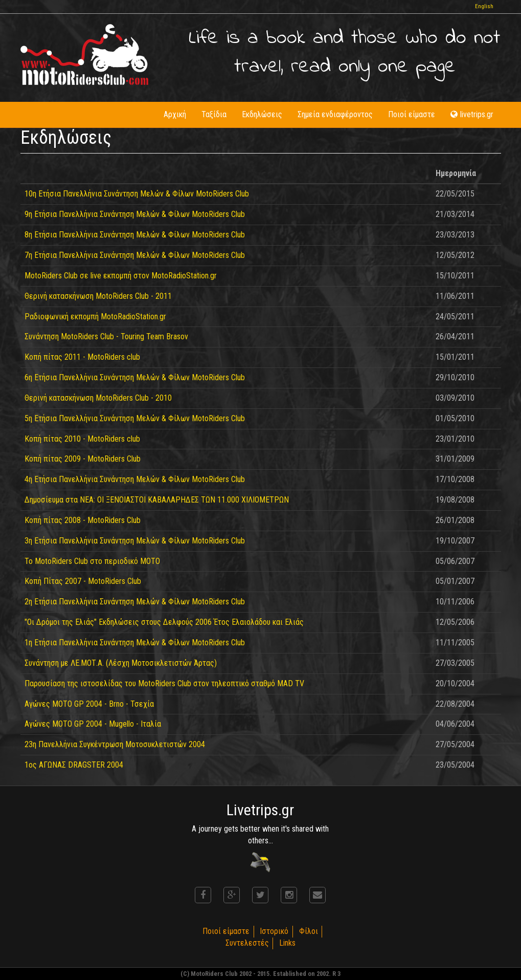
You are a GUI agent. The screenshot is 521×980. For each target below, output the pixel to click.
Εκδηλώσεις (262, 114)
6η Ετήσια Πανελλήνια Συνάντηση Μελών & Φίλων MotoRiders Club (135, 377)
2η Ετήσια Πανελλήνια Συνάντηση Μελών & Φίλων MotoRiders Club (135, 602)
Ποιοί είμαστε (412, 114)
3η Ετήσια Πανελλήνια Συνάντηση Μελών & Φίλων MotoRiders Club (135, 541)
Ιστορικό (274, 931)
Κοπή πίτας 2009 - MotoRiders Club (83, 459)
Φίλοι (309, 931)
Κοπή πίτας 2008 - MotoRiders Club (83, 520)
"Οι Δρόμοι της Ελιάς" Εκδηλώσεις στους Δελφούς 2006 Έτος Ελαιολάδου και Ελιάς (164, 622)
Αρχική (175, 114)
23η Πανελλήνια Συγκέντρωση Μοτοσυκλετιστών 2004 (115, 744)
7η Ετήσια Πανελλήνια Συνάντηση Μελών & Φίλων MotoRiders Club (135, 255)
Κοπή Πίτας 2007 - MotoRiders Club (83, 581)
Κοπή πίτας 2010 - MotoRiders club (82, 439)
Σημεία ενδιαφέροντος (335, 114)
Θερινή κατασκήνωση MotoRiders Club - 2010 (98, 398)
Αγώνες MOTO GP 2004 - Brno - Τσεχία (89, 704)
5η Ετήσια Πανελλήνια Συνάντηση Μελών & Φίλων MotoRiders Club (135, 418)
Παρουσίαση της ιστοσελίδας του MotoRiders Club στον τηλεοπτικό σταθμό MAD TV (164, 683)
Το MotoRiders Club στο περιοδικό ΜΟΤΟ (92, 561)
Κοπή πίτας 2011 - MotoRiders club (82, 357)
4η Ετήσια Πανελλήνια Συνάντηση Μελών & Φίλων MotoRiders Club (135, 479)
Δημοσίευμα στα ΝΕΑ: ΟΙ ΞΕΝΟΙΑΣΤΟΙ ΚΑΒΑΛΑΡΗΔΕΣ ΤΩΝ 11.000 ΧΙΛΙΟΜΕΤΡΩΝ (157, 500)
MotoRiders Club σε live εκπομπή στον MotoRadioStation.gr (121, 276)
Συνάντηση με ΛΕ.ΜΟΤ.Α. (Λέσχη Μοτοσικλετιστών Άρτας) (121, 663)
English (484, 6)
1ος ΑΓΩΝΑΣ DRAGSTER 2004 (74, 765)
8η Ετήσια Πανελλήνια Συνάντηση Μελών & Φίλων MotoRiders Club (135, 235)
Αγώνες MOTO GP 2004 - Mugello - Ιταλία (93, 724)
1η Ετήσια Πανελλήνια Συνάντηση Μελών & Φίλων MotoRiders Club (135, 643)
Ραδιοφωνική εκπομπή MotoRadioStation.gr (95, 317)
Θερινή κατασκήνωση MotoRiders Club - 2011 (98, 296)
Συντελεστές (247, 943)
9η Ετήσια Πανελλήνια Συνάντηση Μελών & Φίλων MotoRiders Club (135, 214)
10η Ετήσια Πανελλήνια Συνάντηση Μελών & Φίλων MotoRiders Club (137, 194)
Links (287, 943)
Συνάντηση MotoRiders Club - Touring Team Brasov (106, 336)
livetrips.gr (472, 114)
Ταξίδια (214, 114)
